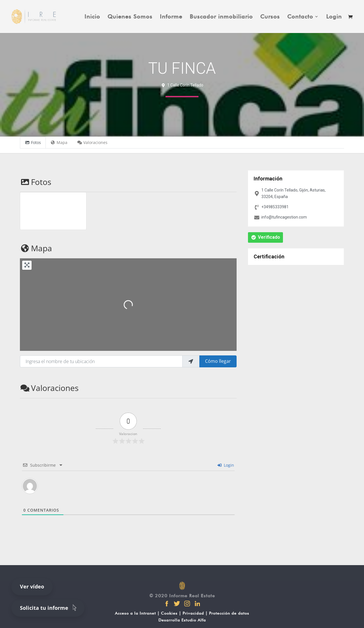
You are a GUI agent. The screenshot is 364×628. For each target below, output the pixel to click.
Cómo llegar (218, 361)
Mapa (36, 248)
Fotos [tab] (33, 142)
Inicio (92, 17)
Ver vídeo (32, 586)
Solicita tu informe (49, 608)
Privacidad (193, 613)
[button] (265, 237)
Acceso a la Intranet (135, 613)
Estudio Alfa (194, 620)
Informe (171, 17)
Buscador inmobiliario (221, 17)
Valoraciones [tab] (92, 142)
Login (334, 17)
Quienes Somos (130, 17)
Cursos (270, 17)
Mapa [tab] (59, 142)
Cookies (169, 613)
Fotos (36, 182)
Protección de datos (229, 613)
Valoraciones (49, 388)
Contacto (300, 17)
